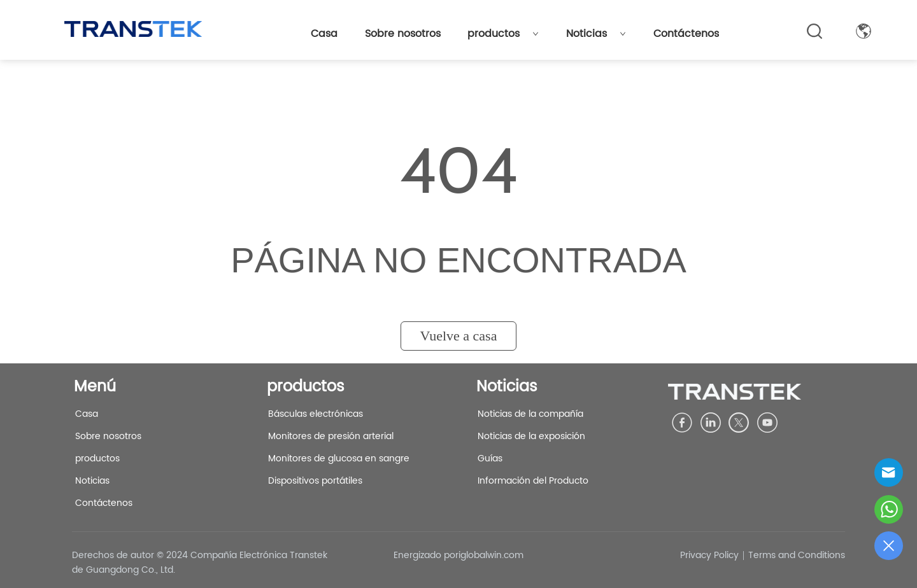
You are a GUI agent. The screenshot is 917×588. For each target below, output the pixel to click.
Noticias (596, 34)
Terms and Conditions (797, 555)
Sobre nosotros (403, 34)
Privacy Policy (709, 555)
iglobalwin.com (491, 555)
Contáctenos (686, 34)
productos (503, 34)
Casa (324, 34)
